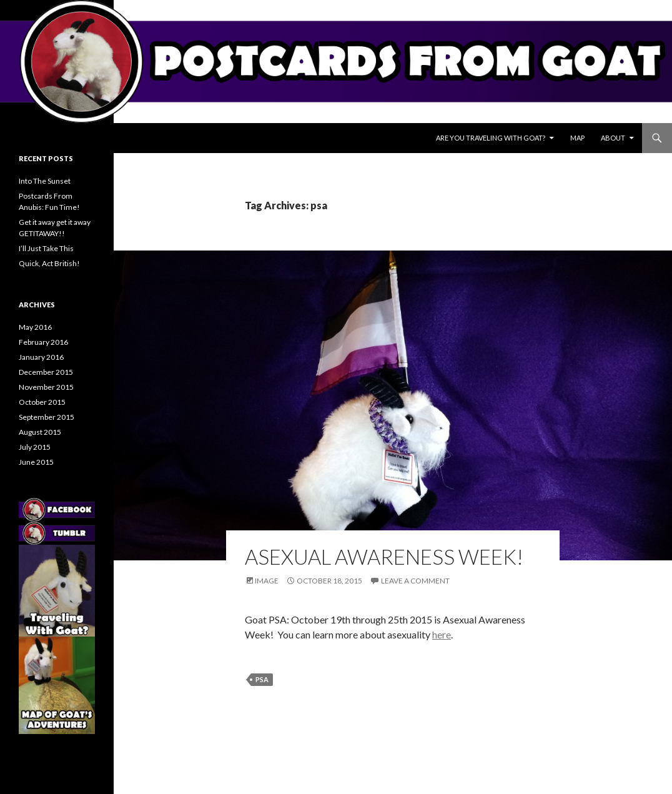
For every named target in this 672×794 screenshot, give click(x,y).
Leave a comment (415, 581)
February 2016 (43, 342)
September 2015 (47, 417)
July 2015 (35, 447)
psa (262, 679)
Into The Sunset (45, 181)
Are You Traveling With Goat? (491, 138)
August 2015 (40, 432)
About (613, 138)
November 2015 (46, 387)
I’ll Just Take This (46, 248)
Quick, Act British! (49, 263)
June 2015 (36, 462)
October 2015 (42, 402)
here (442, 634)
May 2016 (35, 327)
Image (267, 581)
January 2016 (41, 357)
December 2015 (46, 372)
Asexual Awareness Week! (384, 557)
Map (577, 138)
